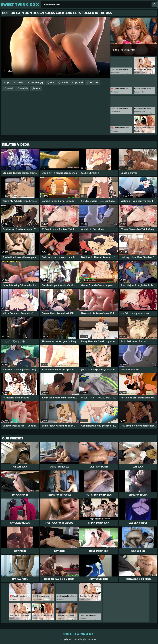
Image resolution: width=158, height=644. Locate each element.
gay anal (79, 82)
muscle (64, 82)
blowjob (20, 82)
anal (52, 82)
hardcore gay (37, 82)
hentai (10, 88)
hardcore (94, 82)
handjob (24, 88)
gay (8, 82)
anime (37, 88)
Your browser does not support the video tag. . (55, 48)
